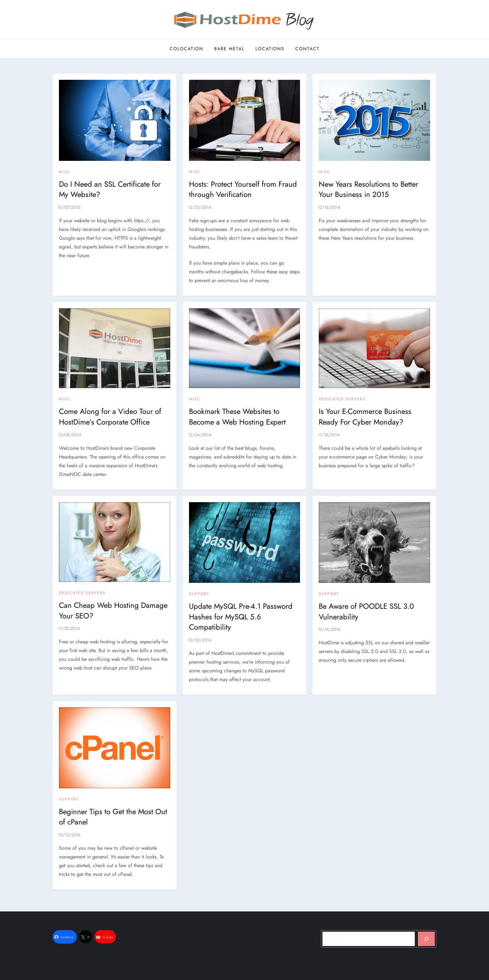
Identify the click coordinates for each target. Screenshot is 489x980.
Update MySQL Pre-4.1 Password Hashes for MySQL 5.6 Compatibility (241, 617)
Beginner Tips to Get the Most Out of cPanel (113, 817)
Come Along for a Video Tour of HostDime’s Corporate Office (110, 417)
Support (199, 594)
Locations (270, 49)
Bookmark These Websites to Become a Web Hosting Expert (237, 417)
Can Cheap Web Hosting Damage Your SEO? (113, 610)
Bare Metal (229, 49)
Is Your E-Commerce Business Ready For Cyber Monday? (365, 417)
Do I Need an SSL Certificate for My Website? (110, 189)
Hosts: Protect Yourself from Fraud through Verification (243, 189)
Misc (65, 172)
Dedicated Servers (342, 399)
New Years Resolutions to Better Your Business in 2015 (368, 189)
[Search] (426, 939)
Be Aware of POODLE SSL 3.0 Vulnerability (366, 611)
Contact (307, 49)
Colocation (186, 49)
